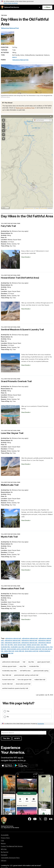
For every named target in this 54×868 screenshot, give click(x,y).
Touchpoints (41, 724)
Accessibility (5, 835)
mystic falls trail (19, 651)
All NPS (17, 738)
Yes (8, 711)
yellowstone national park (13, 638)
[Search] (24, 733)
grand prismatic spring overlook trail (18, 649)
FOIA (2, 841)
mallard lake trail (9, 651)
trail (6, 645)
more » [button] (15, 57)
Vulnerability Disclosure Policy (10, 858)
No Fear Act (5, 852)
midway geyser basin (33, 645)
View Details (26, 257)
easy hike (44, 645)
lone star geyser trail (24, 680)
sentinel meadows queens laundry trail (15, 688)
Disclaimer (4, 855)
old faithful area (30, 647)
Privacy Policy (5, 838)
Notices (3, 843)
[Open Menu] (47, 7)
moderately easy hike (18, 647)
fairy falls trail (7, 675)
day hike (10, 645)
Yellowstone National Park (10, 28)
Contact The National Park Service (12, 846)
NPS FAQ (4, 849)
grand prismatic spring (42, 647)
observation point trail (31, 651)
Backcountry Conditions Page (25, 108)
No (8, 717)
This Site (6, 738)
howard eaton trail (36, 649)
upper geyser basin (20, 645)
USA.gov (4, 861)
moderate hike (5, 647)
